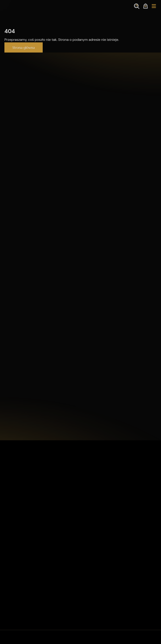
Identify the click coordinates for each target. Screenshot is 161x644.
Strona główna (24, 47)
